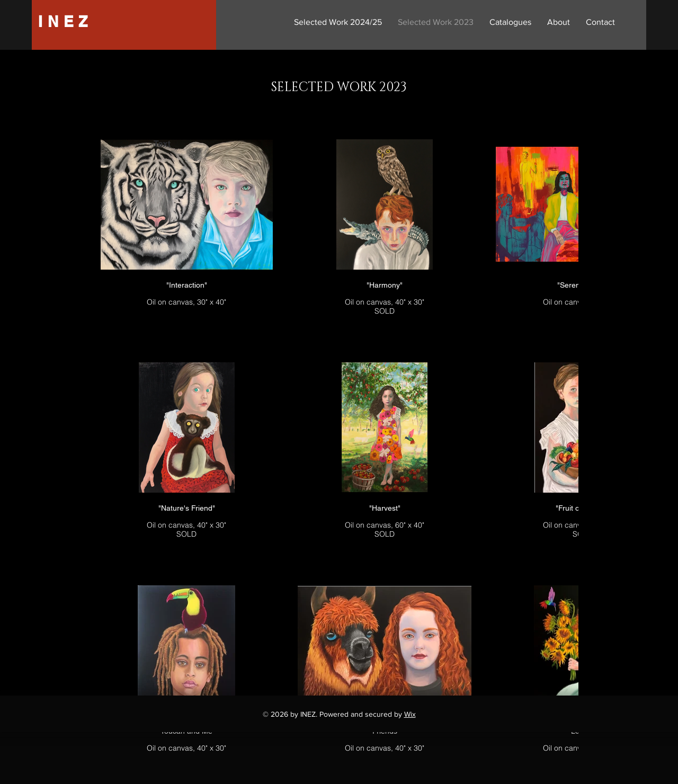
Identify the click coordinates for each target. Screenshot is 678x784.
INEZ (65, 21)
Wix (410, 714)
